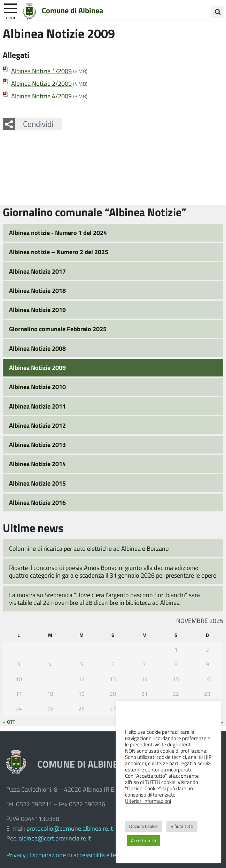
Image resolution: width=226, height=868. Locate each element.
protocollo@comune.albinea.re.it (70, 828)
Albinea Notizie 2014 (37, 464)
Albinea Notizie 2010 (37, 387)
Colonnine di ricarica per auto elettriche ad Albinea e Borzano (89, 548)
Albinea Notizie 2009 (37, 367)
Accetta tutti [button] (143, 840)
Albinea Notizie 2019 (37, 310)
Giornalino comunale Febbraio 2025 (58, 329)
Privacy (16, 855)
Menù (10, 17)
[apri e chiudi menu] (10, 8)
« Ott (9, 722)
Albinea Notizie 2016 (37, 502)
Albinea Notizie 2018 (37, 290)
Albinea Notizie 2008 (37, 348)
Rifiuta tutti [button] (182, 826)
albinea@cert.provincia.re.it (55, 838)
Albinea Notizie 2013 (37, 444)
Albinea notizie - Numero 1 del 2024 (58, 233)
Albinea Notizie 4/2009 (41, 96)
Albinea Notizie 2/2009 (41, 83)
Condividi (38, 124)
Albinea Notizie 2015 (37, 483)
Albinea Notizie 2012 (37, 425)
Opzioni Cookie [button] (143, 826)
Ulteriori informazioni (148, 801)
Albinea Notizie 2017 (37, 271)
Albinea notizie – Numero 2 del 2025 (59, 252)
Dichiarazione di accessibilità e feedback (82, 855)
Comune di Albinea (72, 10)
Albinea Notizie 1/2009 (41, 71)
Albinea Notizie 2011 (37, 406)
